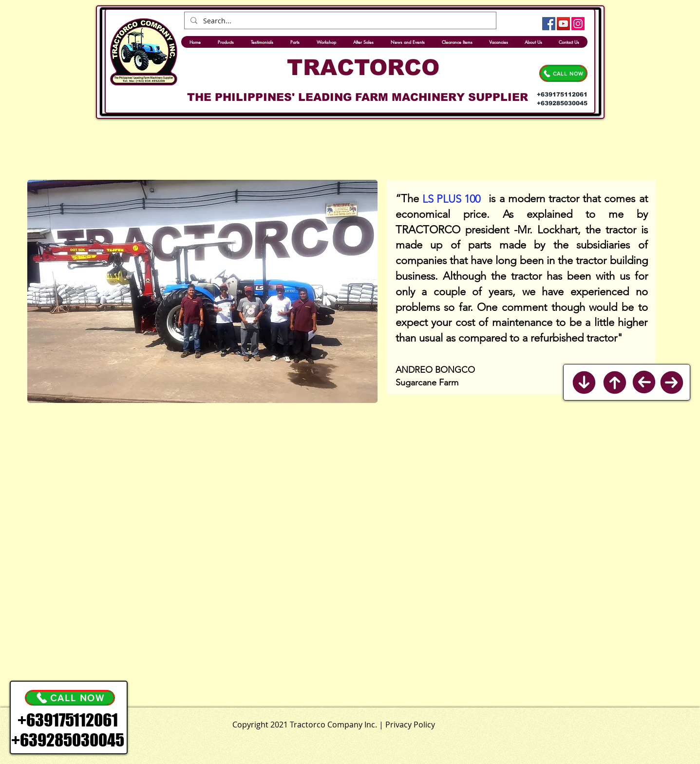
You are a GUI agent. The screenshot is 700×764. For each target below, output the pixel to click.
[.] (373, 722)
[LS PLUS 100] (452, 199)
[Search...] (339, 21)
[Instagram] (578, 24)
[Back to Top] (615, 382)
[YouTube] (563, 24)
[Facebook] (549, 24)
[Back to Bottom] (584, 382)
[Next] (672, 382)
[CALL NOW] (563, 73)
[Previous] (644, 382)
